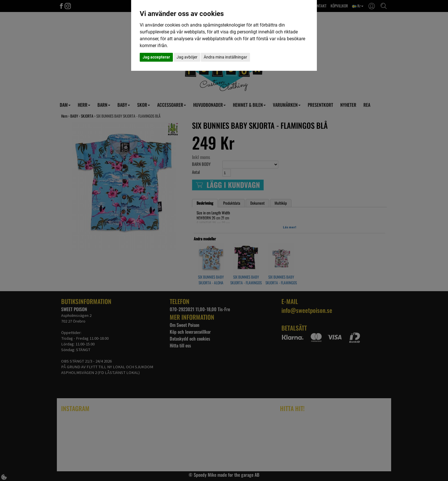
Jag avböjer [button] (187, 57)
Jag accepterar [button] (156, 57)
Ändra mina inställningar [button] (225, 57)
